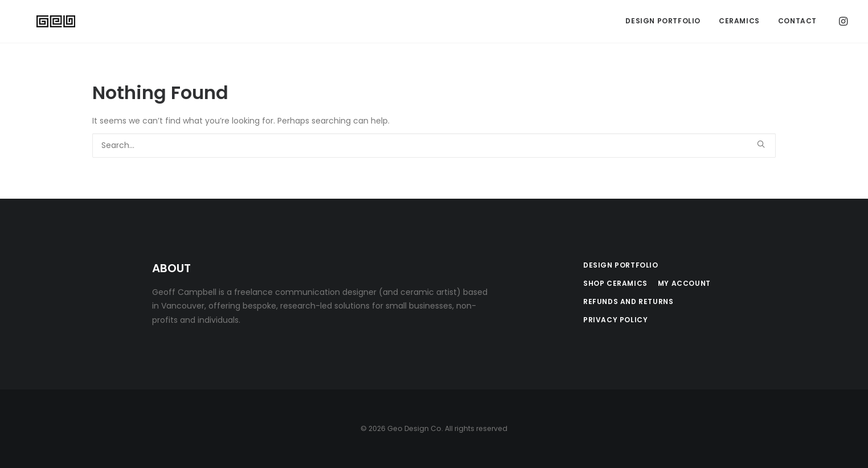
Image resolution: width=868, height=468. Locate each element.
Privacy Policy (615, 320)
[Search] (434, 145)
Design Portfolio (663, 22)
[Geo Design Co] (43, 22)
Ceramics (739, 22)
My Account (684, 283)
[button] (842, 22)
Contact (797, 22)
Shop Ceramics (615, 283)
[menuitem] (663, 22)
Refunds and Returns (628, 301)
